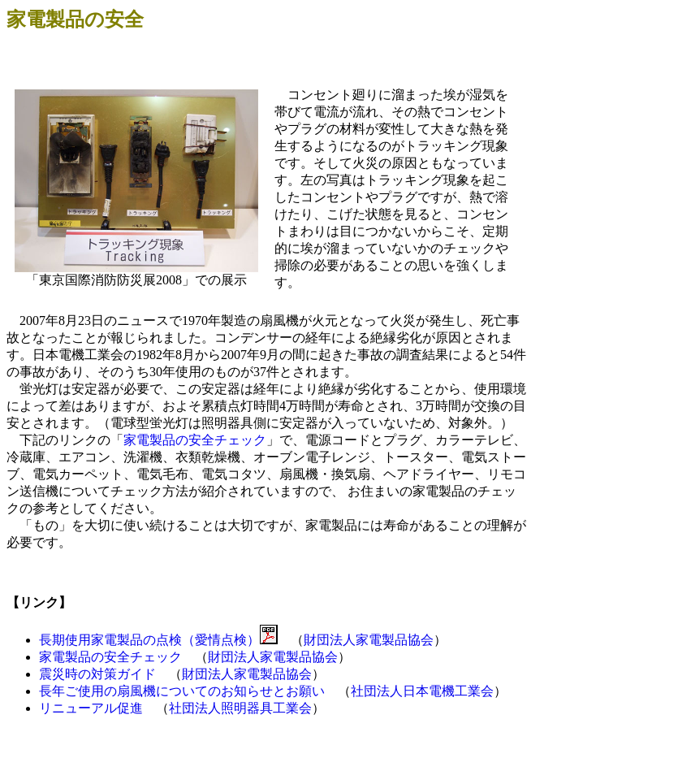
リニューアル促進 (91, 708)
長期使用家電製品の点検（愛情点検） (149, 640)
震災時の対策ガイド (97, 674)
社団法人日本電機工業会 (422, 691)
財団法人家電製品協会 (369, 640)
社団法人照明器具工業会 (240, 708)
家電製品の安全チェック (195, 440)
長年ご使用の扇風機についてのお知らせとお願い (182, 691)
